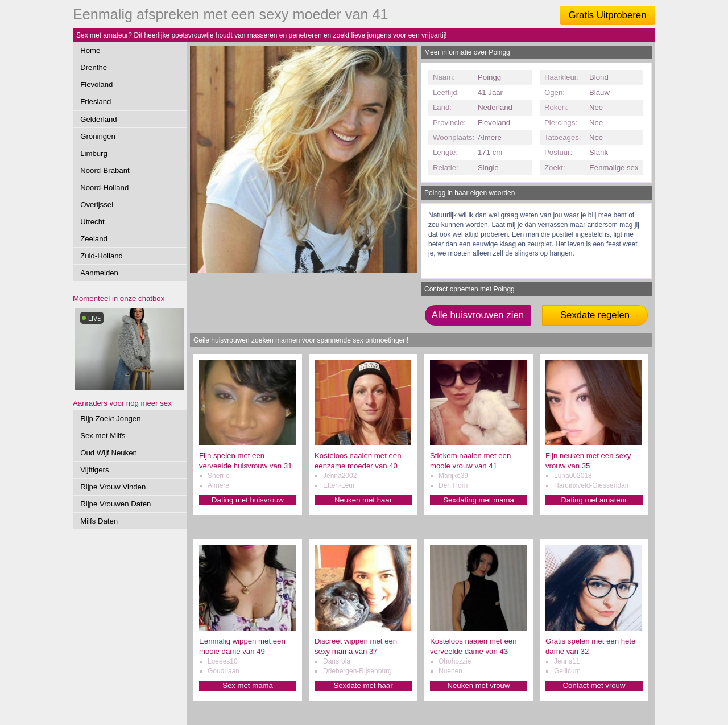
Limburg (94, 153)
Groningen (98, 136)
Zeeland (94, 239)
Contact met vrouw (594, 685)
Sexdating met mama (479, 500)
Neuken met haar (363, 500)
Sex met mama (248, 685)
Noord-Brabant (105, 170)
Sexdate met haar (363, 685)
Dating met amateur (594, 500)
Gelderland (99, 119)
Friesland (96, 102)
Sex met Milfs (103, 436)
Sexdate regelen (595, 315)
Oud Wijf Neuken (109, 453)
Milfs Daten (99, 521)
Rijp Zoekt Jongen (110, 419)
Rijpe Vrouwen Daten (115, 504)
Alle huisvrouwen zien (478, 315)
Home (90, 50)
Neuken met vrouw (479, 685)
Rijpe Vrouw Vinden (113, 487)
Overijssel (97, 205)
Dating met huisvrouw (248, 500)
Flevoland (96, 85)
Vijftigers (94, 470)
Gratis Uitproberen (607, 15)
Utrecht (92, 222)
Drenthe (94, 67)
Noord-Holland (104, 188)
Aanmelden (99, 273)
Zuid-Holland (102, 256)
